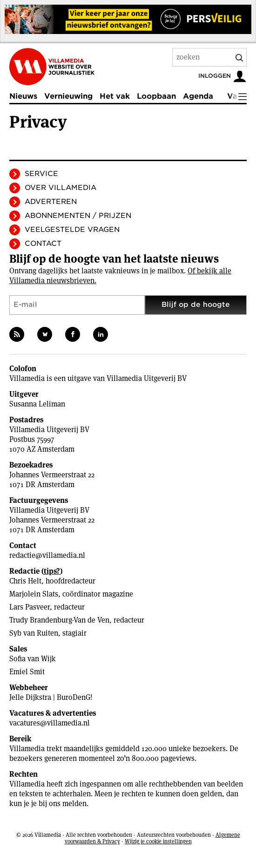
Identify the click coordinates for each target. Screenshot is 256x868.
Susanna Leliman (37, 404)
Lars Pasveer (30, 607)
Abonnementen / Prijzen (78, 216)
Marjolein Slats (34, 594)
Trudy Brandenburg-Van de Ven (59, 620)
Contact (43, 244)
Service (41, 174)
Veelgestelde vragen (72, 230)
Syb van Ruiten (34, 633)
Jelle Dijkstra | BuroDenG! (51, 697)
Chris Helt (25, 581)
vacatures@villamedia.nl (50, 723)
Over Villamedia (61, 188)
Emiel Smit (27, 672)
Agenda (198, 96)
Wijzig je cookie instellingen (158, 841)
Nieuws (23, 96)
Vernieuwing (68, 96)
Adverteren (51, 202)
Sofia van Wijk (33, 659)
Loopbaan (156, 96)
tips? (52, 571)
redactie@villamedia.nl (47, 555)
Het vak (115, 96)
